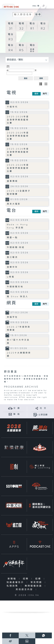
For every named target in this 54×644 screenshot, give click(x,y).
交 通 (17, 408)
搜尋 (41, 78)
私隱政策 (13, 586)
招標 (39, 579)
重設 (26, 78)
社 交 (43, 408)
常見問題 (37, 582)
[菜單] (50, 5)
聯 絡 (17, 414)
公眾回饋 (43, 415)
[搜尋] (44, 5)
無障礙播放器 (34, 586)
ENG (34, 6)
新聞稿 (13, 579)
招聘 (26, 579)
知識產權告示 (16, 582)
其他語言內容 (25, 589)
